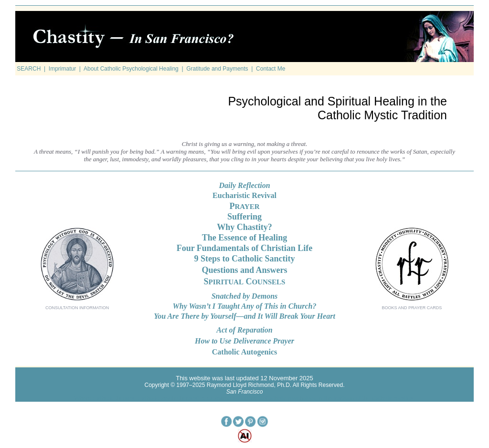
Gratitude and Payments (217, 69)
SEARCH (29, 69)
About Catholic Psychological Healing (131, 69)
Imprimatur (62, 69)
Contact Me (271, 69)
